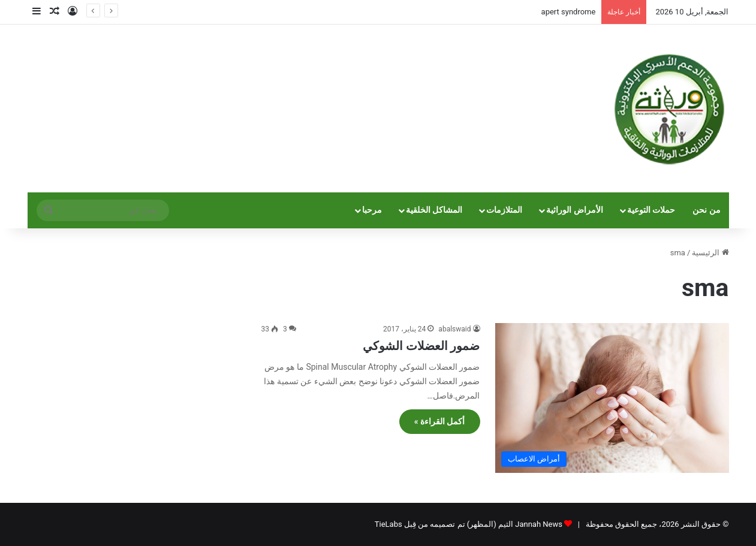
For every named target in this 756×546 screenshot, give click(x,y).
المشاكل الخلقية (434, 210)
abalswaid (454, 329)
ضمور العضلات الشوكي (421, 346)
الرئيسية (710, 253)
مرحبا (372, 210)
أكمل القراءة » (440, 421)
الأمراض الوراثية (575, 210)
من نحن (707, 210)
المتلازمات (504, 210)
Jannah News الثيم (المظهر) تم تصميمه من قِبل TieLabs (469, 524)
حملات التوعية (651, 210)
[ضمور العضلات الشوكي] (612, 398)
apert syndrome (569, 12)
